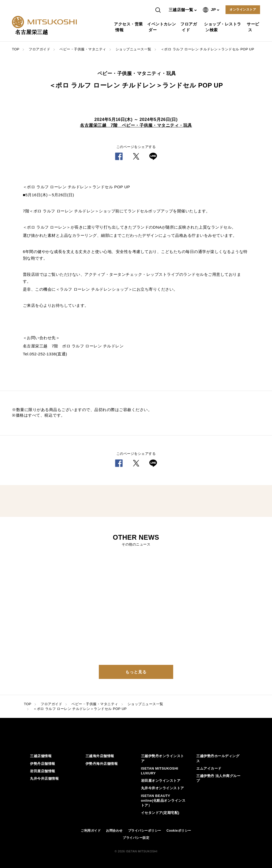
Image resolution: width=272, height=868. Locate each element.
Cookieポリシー (179, 831)
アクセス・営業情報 (129, 27)
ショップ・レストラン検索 (223, 27)
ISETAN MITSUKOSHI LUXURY (160, 771)
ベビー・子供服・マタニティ (83, 49)
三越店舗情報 (41, 756)
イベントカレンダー (162, 27)
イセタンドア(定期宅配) (160, 813)
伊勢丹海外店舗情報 (102, 764)
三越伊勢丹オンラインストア (163, 758)
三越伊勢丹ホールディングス (218, 758)
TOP (16, 49)
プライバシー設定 (136, 838)
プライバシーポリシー (145, 831)
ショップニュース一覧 (133, 49)
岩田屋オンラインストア (161, 781)
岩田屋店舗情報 (43, 771)
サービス (254, 27)
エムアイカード (209, 768)
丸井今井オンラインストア (163, 788)
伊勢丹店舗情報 (43, 764)
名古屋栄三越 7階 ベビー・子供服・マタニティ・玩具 (136, 125)
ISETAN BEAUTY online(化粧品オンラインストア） (163, 801)
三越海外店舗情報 (100, 756)
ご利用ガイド (91, 831)
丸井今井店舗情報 (44, 778)
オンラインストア (243, 10)
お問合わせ (114, 831)
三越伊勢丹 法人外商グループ (218, 778)
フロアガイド (189, 27)
